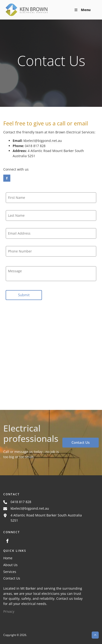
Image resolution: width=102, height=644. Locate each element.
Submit (24, 295)
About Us (10, 565)
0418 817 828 (35, 146)
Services (10, 572)
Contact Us (71, 440)
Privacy (9, 611)
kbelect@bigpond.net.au (43, 141)
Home (8, 558)
